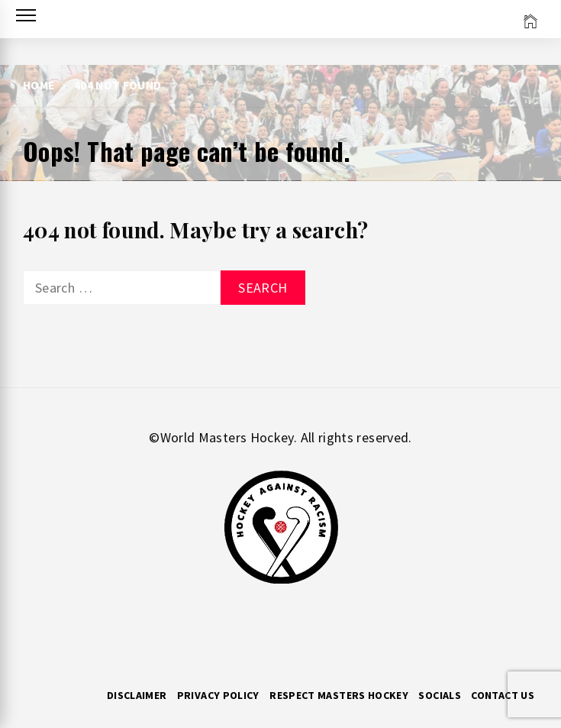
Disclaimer (137, 695)
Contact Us (503, 695)
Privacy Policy (218, 695)
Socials (440, 695)
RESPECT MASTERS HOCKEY (339, 695)
